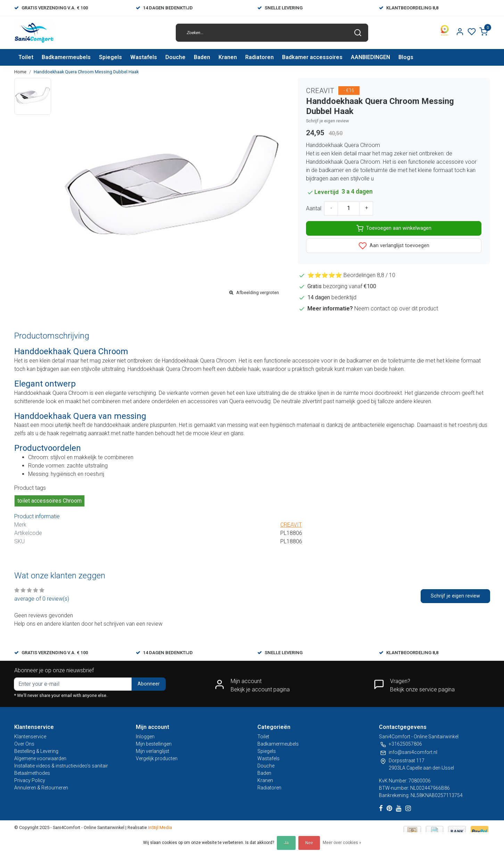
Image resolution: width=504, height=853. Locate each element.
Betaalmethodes (32, 773)
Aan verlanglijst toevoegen (394, 246)
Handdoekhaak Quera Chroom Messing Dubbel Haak (86, 72)
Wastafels (144, 57)
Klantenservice (30, 737)
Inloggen (145, 737)
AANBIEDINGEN (370, 57)
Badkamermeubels (66, 57)
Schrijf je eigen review (328, 121)
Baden (202, 57)
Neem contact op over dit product (396, 308)
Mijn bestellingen (154, 744)
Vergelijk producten (157, 758)
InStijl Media (159, 827)
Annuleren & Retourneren (41, 788)
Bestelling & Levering (36, 751)
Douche (175, 57)
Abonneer (149, 684)
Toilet (26, 57)
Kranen (228, 57)
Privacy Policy (30, 780)
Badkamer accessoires (312, 57)
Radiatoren (259, 57)
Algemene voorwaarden (40, 758)
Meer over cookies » (342, 843)
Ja (286, 843)
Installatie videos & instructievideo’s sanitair (61, 766)
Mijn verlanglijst (152, 751)
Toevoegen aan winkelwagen (394, 228)
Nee (309, 843)
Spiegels (110, 57)
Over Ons (24, 744)
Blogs (406, 57)
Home (20, 72)
